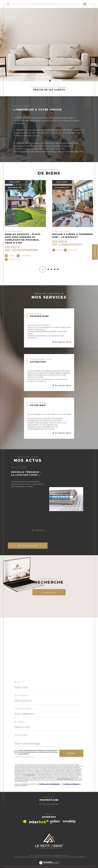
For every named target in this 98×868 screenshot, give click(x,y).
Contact (95, 252)
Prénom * (22, 695)
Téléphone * (24, 709)
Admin (49, 857)
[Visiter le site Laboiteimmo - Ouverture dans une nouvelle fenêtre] (49, 865)
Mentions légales (40, 857)
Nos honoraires (19, 857)
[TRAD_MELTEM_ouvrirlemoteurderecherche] (8, 4)
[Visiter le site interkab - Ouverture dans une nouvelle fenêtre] (39, 822)
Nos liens (64, 857)
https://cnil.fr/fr (30, 775)
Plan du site (29, 857)
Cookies (82, 857)
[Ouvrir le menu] (85, 4)
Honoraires (56, 857)
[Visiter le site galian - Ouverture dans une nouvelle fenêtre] (63, 822)
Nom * (19, 682)
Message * (22, 735)
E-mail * (21, 722)
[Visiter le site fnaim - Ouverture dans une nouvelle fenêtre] (25, 822)
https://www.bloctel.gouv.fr (65, 779)
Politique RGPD (73, 857)
